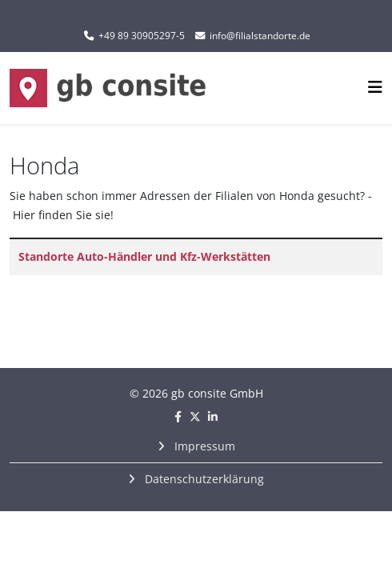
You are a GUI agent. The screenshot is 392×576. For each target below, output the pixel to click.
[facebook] (178, 416)
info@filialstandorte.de (260, 36)
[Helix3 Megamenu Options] (375, 87)
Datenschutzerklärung (203, 479)
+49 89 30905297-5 (142, 36)
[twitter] (195, 416)
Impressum (203, 446)
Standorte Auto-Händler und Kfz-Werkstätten (144, 256)
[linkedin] (213, 416)
